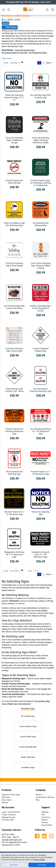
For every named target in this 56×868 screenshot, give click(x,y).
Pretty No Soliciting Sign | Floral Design (14, 264)
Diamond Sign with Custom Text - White (14, 390)
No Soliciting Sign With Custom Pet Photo (14, 307)
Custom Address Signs (28, 726)
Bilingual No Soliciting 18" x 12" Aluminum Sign (14, 554)
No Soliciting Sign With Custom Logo (41, 96)
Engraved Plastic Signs (11, 795)
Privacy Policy (39, 860)
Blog (37, 800)
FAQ (43, 815)
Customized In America (45, 797)
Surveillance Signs (28, 767)
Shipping (45, 812)
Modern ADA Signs (28, 757)
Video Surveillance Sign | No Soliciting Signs (14, 224)
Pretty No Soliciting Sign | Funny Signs (14, 350)
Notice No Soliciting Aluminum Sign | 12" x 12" (14, 97)
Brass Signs (7, 800)
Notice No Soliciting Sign (41, 513)
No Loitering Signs (28, 716)
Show (30, 571)
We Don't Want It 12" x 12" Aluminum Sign (14, 513)
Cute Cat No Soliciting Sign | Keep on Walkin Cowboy (41, 266)
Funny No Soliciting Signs (25, 50)
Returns (45, 820)
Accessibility (47, 825)
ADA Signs (6, 797)
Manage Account (8, 817)
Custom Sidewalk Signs (28, 747)
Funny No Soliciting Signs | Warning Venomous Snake (41, 140)
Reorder (45, 822)
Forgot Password (9, 815)
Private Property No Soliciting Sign (14, 182)
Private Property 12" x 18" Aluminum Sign (41, 473)
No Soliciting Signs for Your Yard (15, 53)
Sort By (6, 63)
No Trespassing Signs (38, 53)
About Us (39, 795)
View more (7, 58)
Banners (5, 803)
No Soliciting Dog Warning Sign (41, 224)
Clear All (6, 23)
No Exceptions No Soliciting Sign (14, 473)
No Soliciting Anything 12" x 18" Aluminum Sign (41, 431)
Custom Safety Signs (28, 737)
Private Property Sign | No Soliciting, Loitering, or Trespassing (41, 183)
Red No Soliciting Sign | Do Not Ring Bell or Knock (41, 308)
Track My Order (8, 820)
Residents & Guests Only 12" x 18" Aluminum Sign (41, 554)
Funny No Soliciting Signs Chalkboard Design (14, 140)
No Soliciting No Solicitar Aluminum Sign (41, 390)
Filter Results (10, 27)
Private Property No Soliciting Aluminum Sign (14, 431)
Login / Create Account (11, 812)
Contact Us (46, 817)
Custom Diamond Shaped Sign (41, 350)
